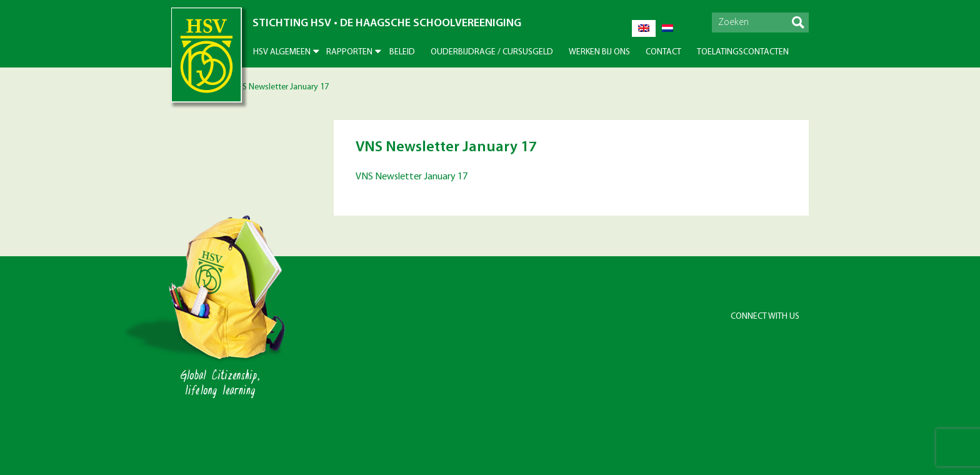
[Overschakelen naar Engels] (644, 28)
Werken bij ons (599, 52)
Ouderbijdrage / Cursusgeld (492, 52)
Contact (663, 52)
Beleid (402, 52)
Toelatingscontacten (743, 52)
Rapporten (349, 52)
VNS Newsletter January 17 (412, 177)
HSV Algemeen (282, 52)
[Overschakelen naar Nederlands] (667, 28)
